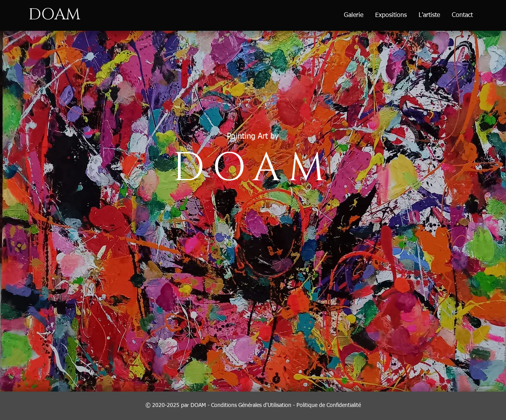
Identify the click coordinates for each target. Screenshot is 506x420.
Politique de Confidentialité (329, 405)
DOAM (54, 15)
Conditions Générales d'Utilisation (251, 405)
